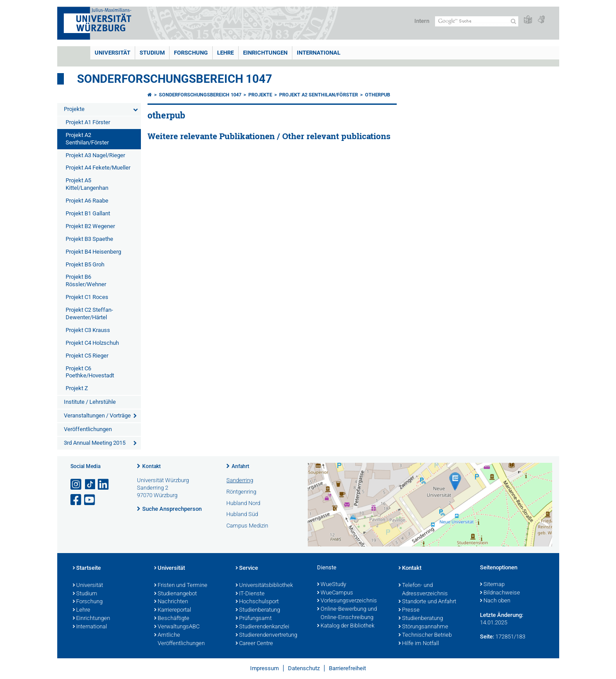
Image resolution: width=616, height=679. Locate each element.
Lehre (225, 53)
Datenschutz (304, 668)
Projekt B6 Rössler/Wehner (86, 280)
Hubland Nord (243, 503)
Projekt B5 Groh (85, 264)
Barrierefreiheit (347, 668)
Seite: (487, 637)
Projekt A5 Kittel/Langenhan (87, 184)
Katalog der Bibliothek (346, 626)
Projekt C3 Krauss (88, 330)
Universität (113, 53)
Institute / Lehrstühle (90, 402)
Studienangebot (175, 594)
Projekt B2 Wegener (90, 226)
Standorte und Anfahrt (427, 602)
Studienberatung (258, 610)
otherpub (378, 95)
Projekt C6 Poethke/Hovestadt (90, 372)
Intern (422, 21)
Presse (409, 610)
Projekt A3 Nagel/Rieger (95, 155)
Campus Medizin (247, 526)
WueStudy (332, 585)
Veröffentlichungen (88, 429)
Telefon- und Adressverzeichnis (423, 590)
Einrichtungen (265, 53)
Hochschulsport (257, 602)
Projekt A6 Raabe (87, 201)
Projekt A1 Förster (88, 122)
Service (247, 568)
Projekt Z (77, 388)
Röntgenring (241, 492)
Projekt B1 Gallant (88, 213)
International (319, 53)
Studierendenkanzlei (262, 627)
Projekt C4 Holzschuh (92, 343)
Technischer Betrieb (425, 635)
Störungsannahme (423, 627)
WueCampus (335, 593)
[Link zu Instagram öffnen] (77, 485)
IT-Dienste (250, 594)
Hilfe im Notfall (419, 644)
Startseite (87, 568)
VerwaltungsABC (177, 627)
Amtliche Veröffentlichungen (179, 640)
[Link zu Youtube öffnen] (90, 500)
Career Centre (254, 644)
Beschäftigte (172, 619)
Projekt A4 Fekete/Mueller (98, 168)
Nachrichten (171, 602)
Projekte (74, 109)
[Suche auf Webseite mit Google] (477, 21)
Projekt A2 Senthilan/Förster (87, 139)
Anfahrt (240, 466)
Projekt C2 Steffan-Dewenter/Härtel (89, 314)
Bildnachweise (500, 593)
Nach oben (495, 601)
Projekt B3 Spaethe (89, 239)
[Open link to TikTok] (90, 485)
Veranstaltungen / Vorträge (97, 415)
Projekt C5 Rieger (87, 356)
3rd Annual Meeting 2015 (95, 443)
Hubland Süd (242, 514)
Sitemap (492, 585)
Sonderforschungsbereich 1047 (175, 79)
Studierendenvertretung (266, 635)
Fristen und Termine (181, 586)
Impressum (264, 668)
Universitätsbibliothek (264, 586)
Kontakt (151, 466)
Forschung (191, 53)
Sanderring (240, 480)
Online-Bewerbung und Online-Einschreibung (347, 614)
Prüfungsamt (254, 619)
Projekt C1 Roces (87, 297)
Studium (152, 53)
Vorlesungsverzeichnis (347, 601)
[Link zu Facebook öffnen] (77, 500)
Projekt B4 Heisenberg (93, 252)
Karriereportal (173, 610)
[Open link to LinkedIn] (104, 485)
